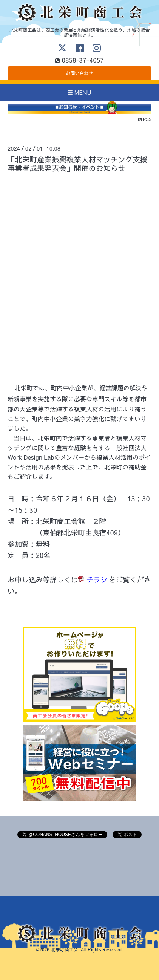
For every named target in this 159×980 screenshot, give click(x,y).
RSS (145, 119)
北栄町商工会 (64, 949)
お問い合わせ (79, 73)
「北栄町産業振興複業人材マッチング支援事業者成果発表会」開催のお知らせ (78, 164)
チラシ (97, 579)
